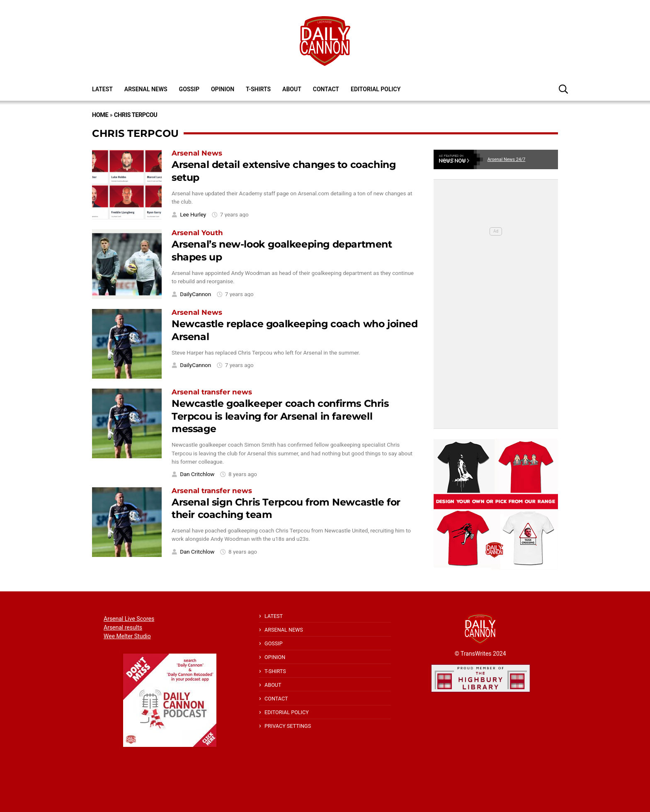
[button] (563, 89)
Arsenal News (146, 89)
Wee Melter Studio (127, 636)
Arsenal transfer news (212, 392)
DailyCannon (195, 294)
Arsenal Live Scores (129, 619)
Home (100, 115)
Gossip (189, 89)
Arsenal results (123, 627)
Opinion (223, 89)
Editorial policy (376, 89)
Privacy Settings (288, 726)
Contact (326, 89)
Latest (102, 89)
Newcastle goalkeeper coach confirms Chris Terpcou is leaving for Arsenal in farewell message (280, 416)
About (292, 89)
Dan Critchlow (197, 474)
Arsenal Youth (197, 233)
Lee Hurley (193, 215)
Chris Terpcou (136, 115)
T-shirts (258, 89)
